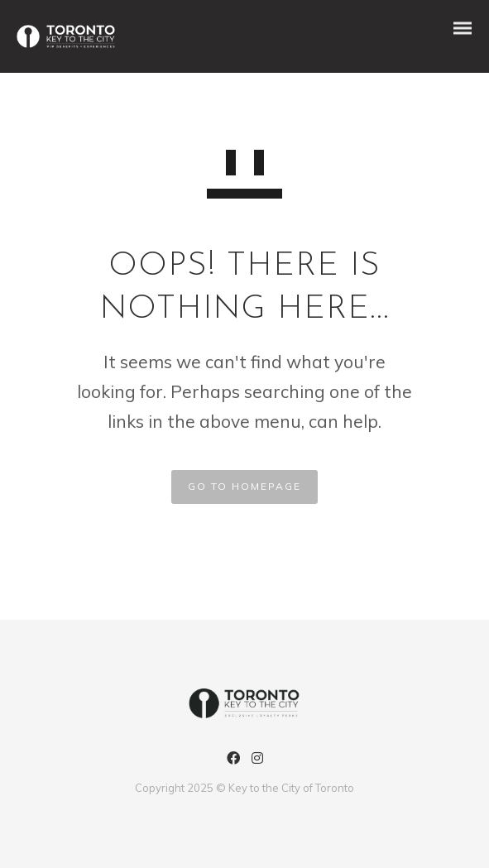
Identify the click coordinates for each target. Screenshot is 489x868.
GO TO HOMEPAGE (244, 486)
